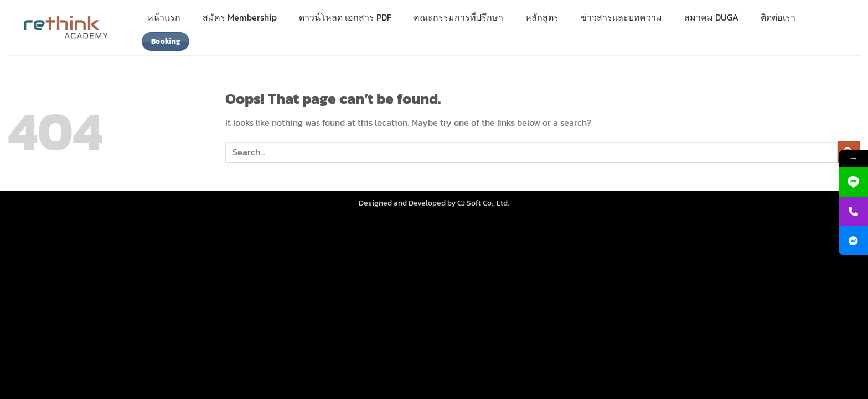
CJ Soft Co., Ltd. (483, 203)
